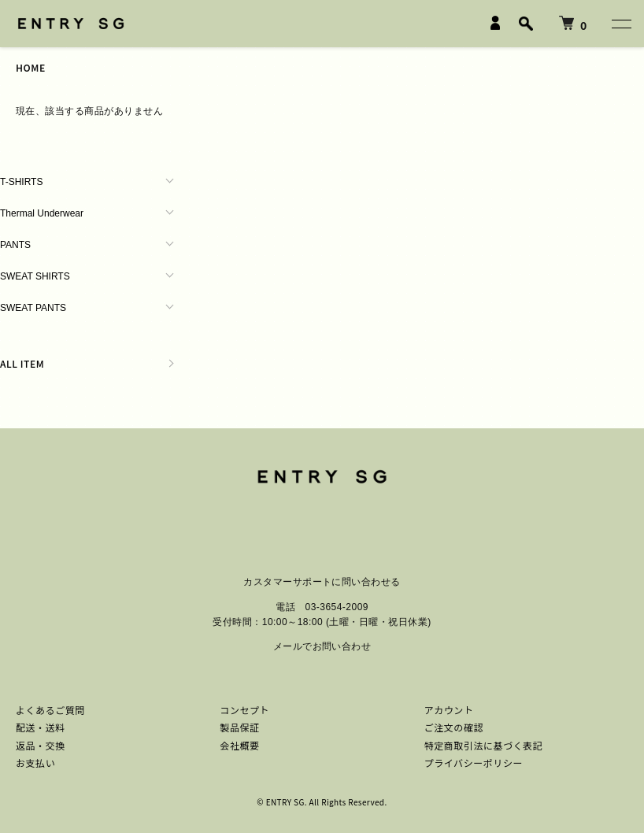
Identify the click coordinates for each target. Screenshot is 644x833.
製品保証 (239, 727)
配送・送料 (41, 727)
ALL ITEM (22, 363)
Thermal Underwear (42, 213)
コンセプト (244, 710)
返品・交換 (41, 745)
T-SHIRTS (21, 182)
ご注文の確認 (454, 727)
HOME (31, 67)
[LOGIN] (495, 23)
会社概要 (239, 745)
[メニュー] (620, 24)
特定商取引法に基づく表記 (484, 745)
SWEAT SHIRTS (35, 276)
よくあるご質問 (50, 710)
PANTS (15, 245)
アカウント (449, 710)
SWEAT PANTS (33, 308)
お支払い (35, 763)
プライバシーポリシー (474, 763)
